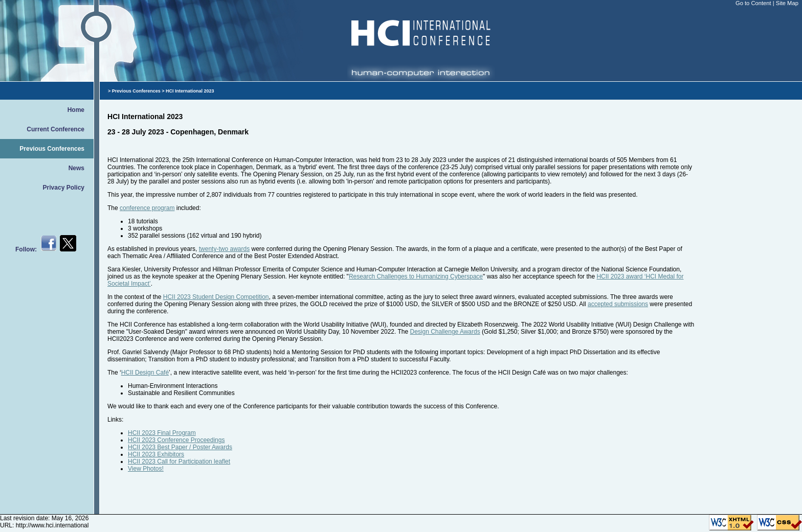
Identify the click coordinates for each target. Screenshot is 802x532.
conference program (147, 208)
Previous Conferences (52, 149)
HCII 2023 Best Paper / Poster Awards (180, 447)
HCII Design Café (145, 373)
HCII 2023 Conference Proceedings (176, 440)
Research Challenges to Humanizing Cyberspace (416, 276)
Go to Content (754, 3)
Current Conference (55, 129)
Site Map (787, 3)
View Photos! (146, 469)
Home (76, 110)
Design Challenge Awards (445, 332)
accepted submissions (618, 304)
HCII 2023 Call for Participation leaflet (179, 461)
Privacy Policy (64, 188)
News (76, 168)
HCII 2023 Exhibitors (156, 454)
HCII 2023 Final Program (162, 433)
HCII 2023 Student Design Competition (216, 297)
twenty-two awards (224, 249)
